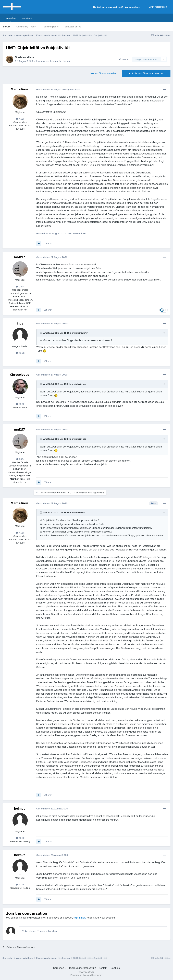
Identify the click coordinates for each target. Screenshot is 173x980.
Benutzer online (73, 27)
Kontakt (103, 968)
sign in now (80, 918)
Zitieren (48, 243)
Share (123, 59)
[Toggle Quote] (41, 333)
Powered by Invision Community (86, 975)
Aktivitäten (28, 18)
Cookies (115, 968)
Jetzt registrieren (158, 7)
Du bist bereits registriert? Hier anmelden (118, 7)
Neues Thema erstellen (104, 73)
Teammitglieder (51, 27)
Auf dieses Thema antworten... (40, 931)
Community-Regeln (26, 27)
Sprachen (60, 968)
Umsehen (11, 19)
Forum (7, 27)
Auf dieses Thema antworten (146, 73)
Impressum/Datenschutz (83, 968)
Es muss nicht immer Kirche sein (54, 61)
